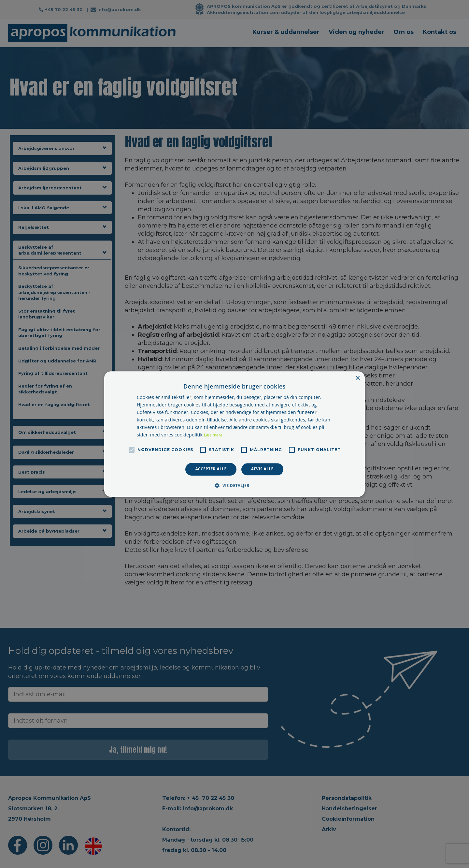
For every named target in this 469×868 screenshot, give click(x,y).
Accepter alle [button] (211, 469)
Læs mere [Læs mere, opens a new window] (213, 435)
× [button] (357, 378)
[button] (234, 485)
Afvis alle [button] (262, 469)
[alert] (234, 434)
